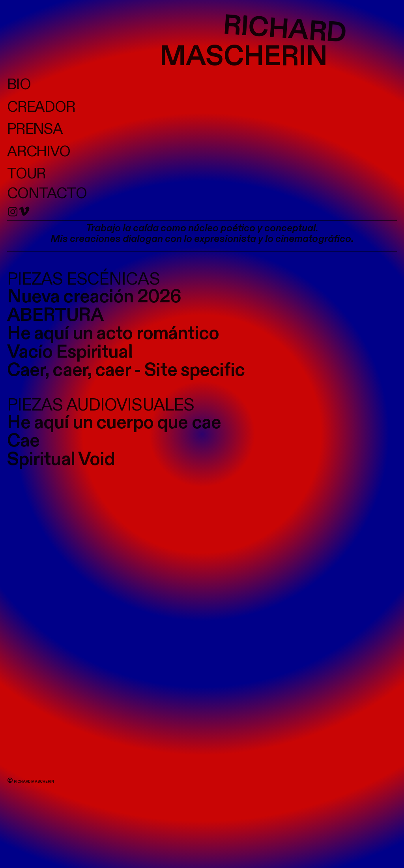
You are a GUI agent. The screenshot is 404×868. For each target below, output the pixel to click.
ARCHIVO (39, 152)
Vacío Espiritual (70, 352)
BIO (19, 85)
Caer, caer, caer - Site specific (126, 370)
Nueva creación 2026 (94, 297)
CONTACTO (47, 194)
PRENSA (35, 129)
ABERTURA (55, 315)
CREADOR (41, 107)
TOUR (27, 174)
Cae (23, 441)
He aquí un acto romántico (113, 334)
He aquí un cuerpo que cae (114, 423)
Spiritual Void (61, 459)
